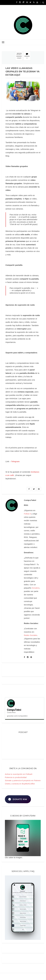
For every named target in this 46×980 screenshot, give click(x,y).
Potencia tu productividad (16, 777)
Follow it (27, 514)
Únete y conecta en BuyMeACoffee (20, 784)
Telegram (15, 461)
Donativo (36, 588)
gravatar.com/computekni (17, 716)
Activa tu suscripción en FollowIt (19, 774)
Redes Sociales (31, 635)
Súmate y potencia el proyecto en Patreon (23, 780)
